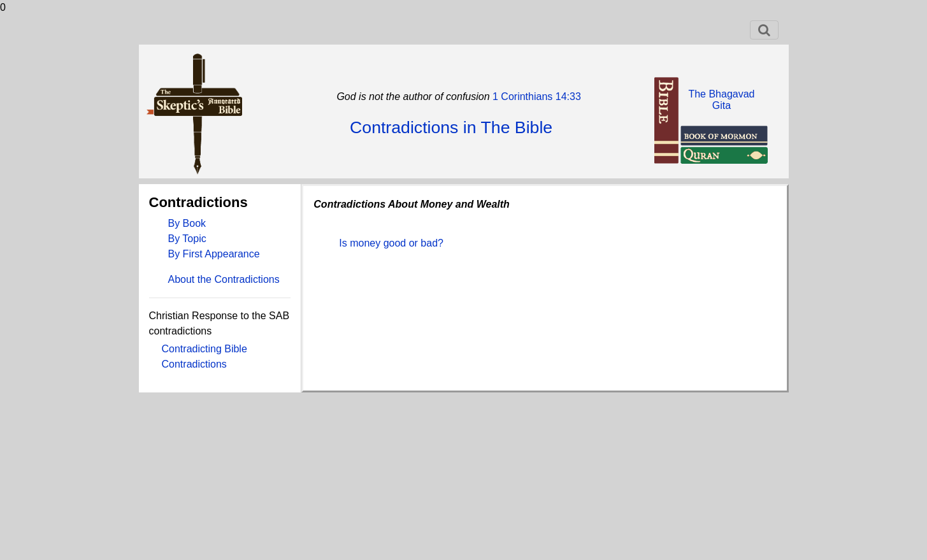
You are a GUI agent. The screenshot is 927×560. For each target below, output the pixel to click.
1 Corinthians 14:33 (535, 97)
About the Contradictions (224, 279)
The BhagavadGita (721, 100)
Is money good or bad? (391, 243)
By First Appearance (214, 254)
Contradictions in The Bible (451, 127)
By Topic (187, 239)
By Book (187, 223)
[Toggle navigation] (764, 30)
